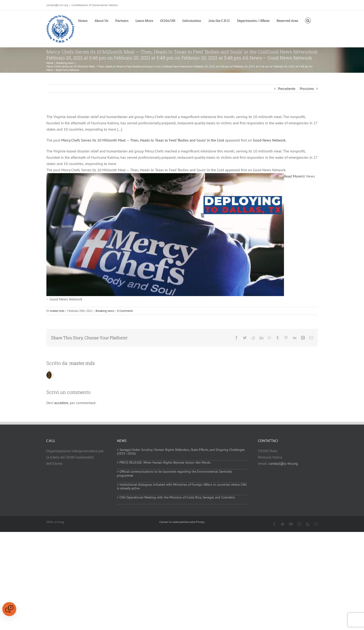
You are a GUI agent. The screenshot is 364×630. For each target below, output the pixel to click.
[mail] (316, 524)
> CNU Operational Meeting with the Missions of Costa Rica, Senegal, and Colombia (176, 497)
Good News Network (269, 140)
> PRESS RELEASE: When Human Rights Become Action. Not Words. (164, 462)
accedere (61, 403)
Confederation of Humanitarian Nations (95, 5)
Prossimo (307, 89)
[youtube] (291, 524)
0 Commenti (125, 311)
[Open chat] (9, 609)
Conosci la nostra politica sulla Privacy (182, 522)
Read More (292, 176)
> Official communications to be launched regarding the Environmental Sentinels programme (174, 473)
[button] (308, 20)
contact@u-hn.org (283, 463)
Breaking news (105, 311)
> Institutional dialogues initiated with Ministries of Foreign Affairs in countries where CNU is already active (182, 487)
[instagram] (299, 524)
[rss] (308, 524)
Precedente (287, 89)
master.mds (57, 311)
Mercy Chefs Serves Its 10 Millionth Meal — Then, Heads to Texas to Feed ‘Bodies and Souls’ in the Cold (143, 140)
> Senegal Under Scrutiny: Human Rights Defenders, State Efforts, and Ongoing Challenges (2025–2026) (181, 452)
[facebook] (274, 524)
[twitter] (283, 524)
